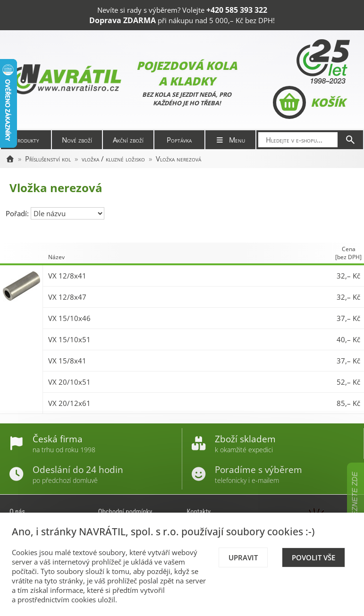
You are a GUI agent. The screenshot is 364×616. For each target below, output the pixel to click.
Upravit (243, 557)
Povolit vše (313, 557)
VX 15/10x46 (69, 318)
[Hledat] (350, 140)
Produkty (26, 140)
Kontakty (199, 512)
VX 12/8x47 (67, 297)
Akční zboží (128, 140)
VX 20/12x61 (69, 403)
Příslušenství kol (48, 159)
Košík (309, 102)
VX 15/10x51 (69, 339)
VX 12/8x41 (67, 276)
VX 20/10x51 (69, 382)
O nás (17, 512)
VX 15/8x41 (67, 361)
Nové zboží (77, 140)
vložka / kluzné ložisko (113, 159)
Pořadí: (18, 213)
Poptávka (179, 140)
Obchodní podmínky (125, 512)
